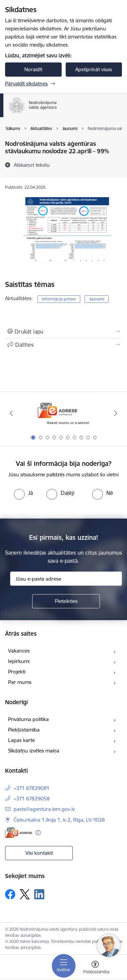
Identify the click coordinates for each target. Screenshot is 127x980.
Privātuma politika (28, 719)
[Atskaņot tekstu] (32, 165)
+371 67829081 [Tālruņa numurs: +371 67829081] (31, 788)
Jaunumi (97, 299)
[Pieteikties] (66, 601)
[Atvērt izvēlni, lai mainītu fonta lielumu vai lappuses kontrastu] (95, 968)
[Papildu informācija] (38, 833)
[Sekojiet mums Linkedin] (39, 894)
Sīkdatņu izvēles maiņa (34, 751)
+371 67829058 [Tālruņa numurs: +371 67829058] (32, 799)
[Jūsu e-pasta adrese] (66, 579)
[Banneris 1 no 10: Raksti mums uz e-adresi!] (64, 413)
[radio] (23, 493)
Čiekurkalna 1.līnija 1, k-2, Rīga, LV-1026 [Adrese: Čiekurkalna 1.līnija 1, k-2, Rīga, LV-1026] (59, 820)
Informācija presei (59, 299)
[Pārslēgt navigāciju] (64, 966)
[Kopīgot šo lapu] (63, 345)
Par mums (20, 682)
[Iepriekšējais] (11, 413)
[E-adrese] (19, 833)
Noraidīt (33, 69)
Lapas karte (22, 740)
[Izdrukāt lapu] (63, 332)
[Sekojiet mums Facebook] (10, 894)
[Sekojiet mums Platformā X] (25, 894)
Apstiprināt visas (94, 69)
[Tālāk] (116, 413)
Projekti (17, 672)
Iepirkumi (19, 661)
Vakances (19, 651)
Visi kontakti (39, 853)
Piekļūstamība (24, 730)
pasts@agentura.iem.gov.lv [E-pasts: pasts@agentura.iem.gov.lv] (44, 809)
